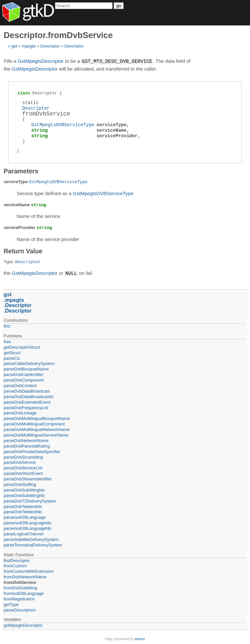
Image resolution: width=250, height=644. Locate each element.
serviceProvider (117, 135)
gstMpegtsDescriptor (23, 625)
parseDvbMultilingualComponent (34, 423)
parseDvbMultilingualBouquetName (37, 418)
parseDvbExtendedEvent (27, 402)
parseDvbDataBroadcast (27, 390)
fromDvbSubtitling (20, 587)
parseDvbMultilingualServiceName (36, 434)
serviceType (111, 124)
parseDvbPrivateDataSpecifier (32, 451)
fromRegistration (19, 598)
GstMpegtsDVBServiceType (63, 124)
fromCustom (15, 565)
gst (14, 46)
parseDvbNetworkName (26, 440)
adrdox (140, 638)
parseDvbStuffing (20, 484)
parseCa (12, 358)
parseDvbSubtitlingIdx (24, 489)
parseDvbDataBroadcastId (28, 396)
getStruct (12, 352)
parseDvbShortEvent (23, 473)
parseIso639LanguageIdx (28, 522)
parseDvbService (20, 462)
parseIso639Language (25, 517)
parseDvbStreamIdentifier (28, 478)
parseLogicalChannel (23, 533)
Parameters (21, 171)
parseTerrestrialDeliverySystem (33, 544)
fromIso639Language (24, 593)
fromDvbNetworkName (25, 576)
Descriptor (50, 46)
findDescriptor (17, 560)
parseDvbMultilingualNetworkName (37, 429)
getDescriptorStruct (22, 347)
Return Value (23, 251)
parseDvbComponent (24, 379)
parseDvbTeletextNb (23, 511)
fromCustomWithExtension (29, 571)
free (7, 341)
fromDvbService (20, 582)
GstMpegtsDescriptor (41, 61)
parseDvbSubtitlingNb (24, 495)
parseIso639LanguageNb (27, 528)
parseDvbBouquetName (26, 368)
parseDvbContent (20, 385)
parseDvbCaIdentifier (23, 374)
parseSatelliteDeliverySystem (31, 539)
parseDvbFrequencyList (26, 407)
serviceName (111, 130)
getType (11, 604)
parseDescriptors (20, 609)
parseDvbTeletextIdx (23, 506)
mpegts (29, 46)
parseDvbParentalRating (27, 445)
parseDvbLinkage (20, 412)
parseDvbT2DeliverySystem (30, 500)
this (7, 325)
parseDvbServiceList (23, 467)
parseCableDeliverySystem (29, 363)
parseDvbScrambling (23, 456)
